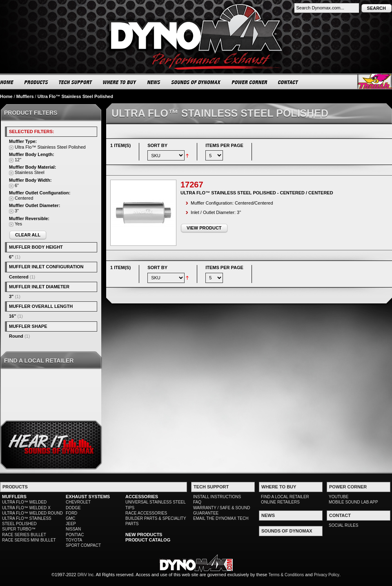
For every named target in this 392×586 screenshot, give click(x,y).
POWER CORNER (250, 82)
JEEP (71, 524)
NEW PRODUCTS (144, 535)
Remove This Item (11, 148)
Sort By (157, 145)
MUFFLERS (14, 497)
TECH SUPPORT (76, 82)
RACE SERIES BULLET (24, 535)
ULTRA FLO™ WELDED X (26, 508)
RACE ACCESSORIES (146, 513)
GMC (70, 518)
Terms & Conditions (286, 575)
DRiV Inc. (86, 575)
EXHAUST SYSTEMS (88, 497)
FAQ (197, 502)
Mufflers (25, 96)
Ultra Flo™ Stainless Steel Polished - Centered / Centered (257, 193)
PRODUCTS (36, 82)
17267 (192, 185)
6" (11, 257)
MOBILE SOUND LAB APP (353, 502)
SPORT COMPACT (83, 545)
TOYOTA (74, 540)
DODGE (73, 508)
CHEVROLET (78, 502)
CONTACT (288, 82)
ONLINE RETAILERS (280, 502)
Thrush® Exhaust (375, 81)
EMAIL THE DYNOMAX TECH (221, 518)
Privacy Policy (327, 575)
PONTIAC (75, 535)
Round (16, 336)
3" (11, 296)
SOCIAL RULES (343, 525)
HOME (7, 82)
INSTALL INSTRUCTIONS (217, 497)
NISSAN (73, 529)
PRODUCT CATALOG (148, 540)
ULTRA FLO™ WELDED (24, 502)
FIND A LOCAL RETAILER (285, 497)
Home (6, 96)
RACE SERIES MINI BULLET (29, 540)
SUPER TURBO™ (19, 529)
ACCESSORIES (142, 497)
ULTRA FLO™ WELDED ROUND (32, 513)
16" (12, 316)
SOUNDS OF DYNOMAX (196, 82)
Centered (19, 277)
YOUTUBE (339, 497)
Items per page (224, 145)
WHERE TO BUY (120, 82)
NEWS (154, 82)
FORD (71, 513)
